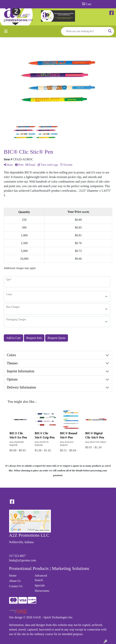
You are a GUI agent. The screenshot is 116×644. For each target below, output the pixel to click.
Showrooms (42, 591)
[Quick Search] (84, 31)
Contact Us (16, 586)
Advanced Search (41, 578)
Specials (40, 585)
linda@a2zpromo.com (19, 20)
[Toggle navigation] (6, 31)
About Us (15, 581)
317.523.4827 (19, 15)
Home (13, 576)
